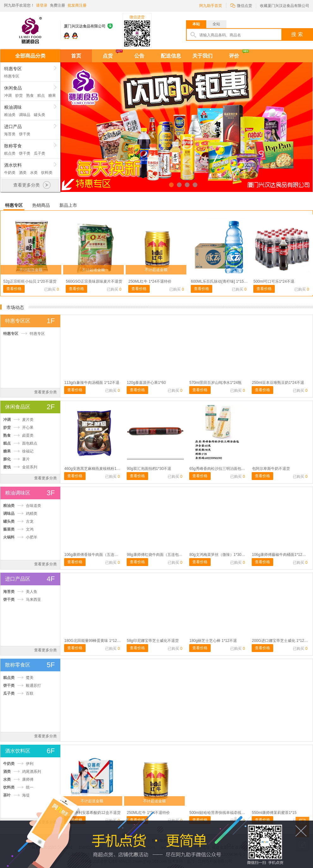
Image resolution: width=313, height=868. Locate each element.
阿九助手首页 (211, 6)
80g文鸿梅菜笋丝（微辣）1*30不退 (219, 555)
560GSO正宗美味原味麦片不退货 (94, 281)
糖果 (52, 95)
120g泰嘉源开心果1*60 (146, 383)
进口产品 (13, 126)
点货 (108, 56)
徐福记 (28, 451)
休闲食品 (13, 88)
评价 (234, 56)
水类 (34, 173)
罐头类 (39, 115)
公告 (139, 56)
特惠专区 (13, 69)
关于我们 (202, 56)
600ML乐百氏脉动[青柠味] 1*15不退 (221, 281)
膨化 (7, 459)
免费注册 (57, 5)
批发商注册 (77, 5)
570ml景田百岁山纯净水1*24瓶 (216, 383)
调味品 (25, 115)
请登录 (42, 5)
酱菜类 (9, 529)
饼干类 (25, 134)
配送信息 (171, 56)
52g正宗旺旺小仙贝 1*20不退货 (30, 281)
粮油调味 (13, 107)
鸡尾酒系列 (32, 772)
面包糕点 (30, 443)
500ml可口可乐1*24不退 (274, 281)
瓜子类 (39, 153)
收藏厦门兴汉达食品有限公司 (285, 6)
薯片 (26, 459)
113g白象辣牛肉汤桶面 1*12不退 (92, 383)
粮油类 (10, 115)
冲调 (8, 95)
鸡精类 (32, 514)
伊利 (30, 764)
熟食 (30, 95)
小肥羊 (32, 537)
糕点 (41, 95)
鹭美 (30, 678)
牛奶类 (10, 173)
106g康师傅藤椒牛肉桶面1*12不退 (281, 555)
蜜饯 (7, 467)
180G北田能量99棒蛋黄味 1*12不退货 (96, 641)
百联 (30, 693)
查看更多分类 (45, 392)
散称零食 (13, 146)
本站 (196, 24)
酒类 (23, 173)
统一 (30, 787)
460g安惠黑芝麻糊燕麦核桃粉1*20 (93, 469)
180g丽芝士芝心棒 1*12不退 (213, 641)
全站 (216, 24)
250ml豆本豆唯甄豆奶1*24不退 (278, 383)
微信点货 (241, 5)
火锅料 (9, 537)
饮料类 (47, 173)
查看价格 (14, 289)
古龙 (30, 521)
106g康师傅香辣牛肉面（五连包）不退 (97, 555)
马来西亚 (33, 600)
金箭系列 (30, 467)
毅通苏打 (33, 686)
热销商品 (41, 205)
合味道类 (33, 506)
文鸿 (30, 529)
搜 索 (297, 34)
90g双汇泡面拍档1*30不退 (149, 469)
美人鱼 (32, 592)
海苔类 (10, 134)
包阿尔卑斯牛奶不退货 (271, 469)
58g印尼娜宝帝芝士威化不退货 (153, 641)
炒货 (19, 95)
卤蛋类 (28, 435)
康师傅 (28, 779)
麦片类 (28, 420)
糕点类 (10, 153)
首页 (76, 56)
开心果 (28, 428)
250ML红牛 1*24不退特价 (150, 281)
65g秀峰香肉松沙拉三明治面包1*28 (219, 469)
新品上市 (68, 205)
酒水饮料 (13, 165)
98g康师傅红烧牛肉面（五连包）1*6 (158, 555)
